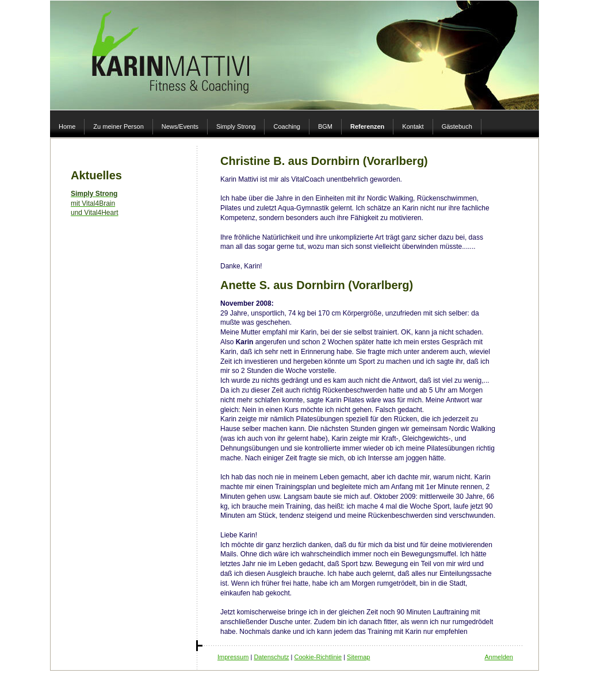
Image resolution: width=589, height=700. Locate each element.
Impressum (233, 657)
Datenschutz (271, 657)
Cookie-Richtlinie (318, 657)
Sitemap (358, 657)
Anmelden (499, 657)
